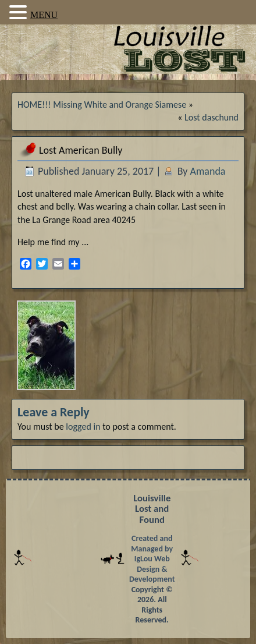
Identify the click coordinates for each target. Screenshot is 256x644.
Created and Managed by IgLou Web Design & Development (152, 559)
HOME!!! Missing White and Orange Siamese (102, 105)
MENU (44, 15)
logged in (83, 427)
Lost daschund (211, 117)
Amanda (208, 171)
